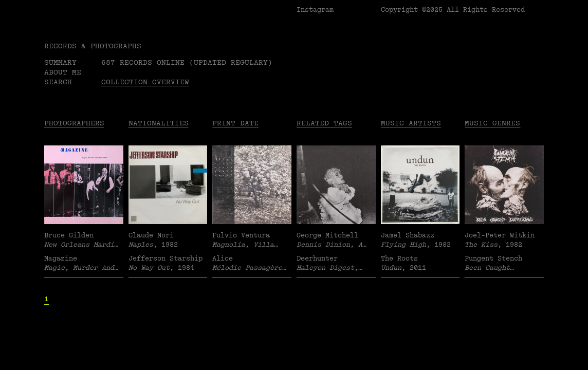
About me (63, 72)
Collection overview (145, 82)
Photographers (74, 123)
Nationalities (159, 123)
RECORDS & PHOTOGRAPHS (93, 46)
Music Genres (492, 123)
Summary (60, 62)
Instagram (315, 10)
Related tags (324, 123)
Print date (235, 123)
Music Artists (411, 123)
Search (58, 82)
